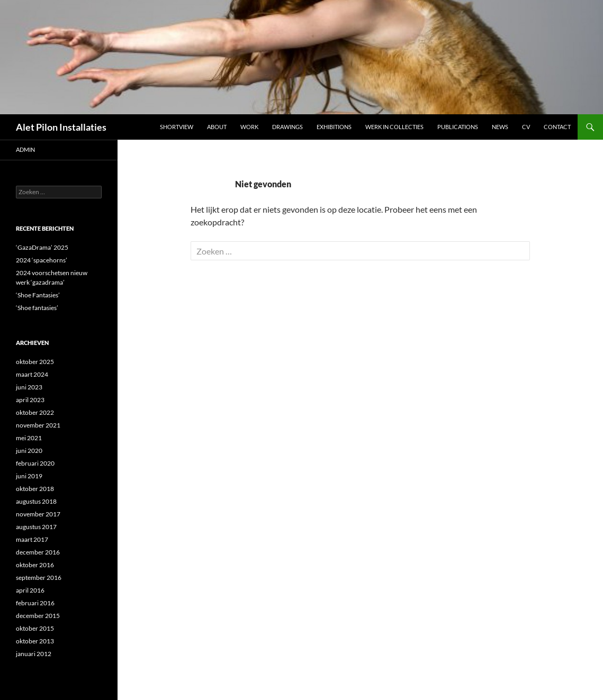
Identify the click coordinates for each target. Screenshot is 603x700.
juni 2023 (29, 387)
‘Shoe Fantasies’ (38, 295)
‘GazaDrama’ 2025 (42, 247)
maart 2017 (32, 539)
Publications (458, 127)
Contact (557, 127)
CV (526, 127)
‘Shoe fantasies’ (37, 308)
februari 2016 (35, 603)
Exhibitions (334, 127)
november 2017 (38, 514)
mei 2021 (29, 438)
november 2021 (38, 425)
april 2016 (30, 590)
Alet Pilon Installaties (61, 127)
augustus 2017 (36, 527)
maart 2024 (32, 374)
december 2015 (38, 616)
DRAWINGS (287, 127)
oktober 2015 (35, 628)
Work (249, 127)
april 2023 (30, 400)
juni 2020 (29, 451)
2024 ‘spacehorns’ (42, 260)
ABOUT (217, 127)
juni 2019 (29, 476)
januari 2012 (34, 654)
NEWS (500, 127)
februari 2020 (35, 463)
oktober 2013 (35, 641)
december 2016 (38, 552)
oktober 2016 (35, 565)
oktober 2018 (35, 489)
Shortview (177, 127)
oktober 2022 (35, 412)
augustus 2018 (36, 501)
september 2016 (39, 578)
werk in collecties (394, 127)
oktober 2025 (35, 362)
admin (25, 149)
